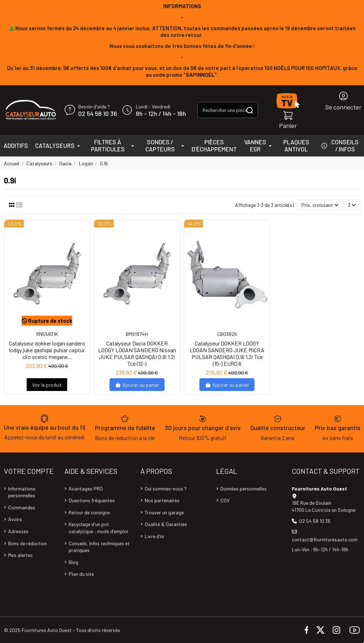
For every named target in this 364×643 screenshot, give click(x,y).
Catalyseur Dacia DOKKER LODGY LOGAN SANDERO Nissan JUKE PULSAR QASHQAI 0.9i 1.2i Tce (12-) (137, 353)
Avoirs (15, 519)
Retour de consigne (89, 512)
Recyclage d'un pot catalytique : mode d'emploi (98, 528)
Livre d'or (155, 536)
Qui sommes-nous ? (166, 489)
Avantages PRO (86, 489)
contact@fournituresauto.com (325, 539)
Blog (73, 562)
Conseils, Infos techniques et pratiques (99, 547)
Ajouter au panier (137, 385)
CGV (225, 500)
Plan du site (81, 574)
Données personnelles (243, 489)
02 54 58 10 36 (98, 114)
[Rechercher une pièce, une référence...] (250, 110)
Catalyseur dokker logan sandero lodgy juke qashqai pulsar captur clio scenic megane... (47, 350)
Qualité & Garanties (166, 524)
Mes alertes (20, 555)
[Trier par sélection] (320, 205)
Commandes (22, 507)
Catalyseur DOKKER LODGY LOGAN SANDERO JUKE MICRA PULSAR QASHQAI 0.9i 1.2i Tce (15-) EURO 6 (227, 353)
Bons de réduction (28, 543)
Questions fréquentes (92, 500)
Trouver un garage (164, 512)
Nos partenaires (162, 500)
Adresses (18, 531)
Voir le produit (47, 385)
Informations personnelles (22, 492)
